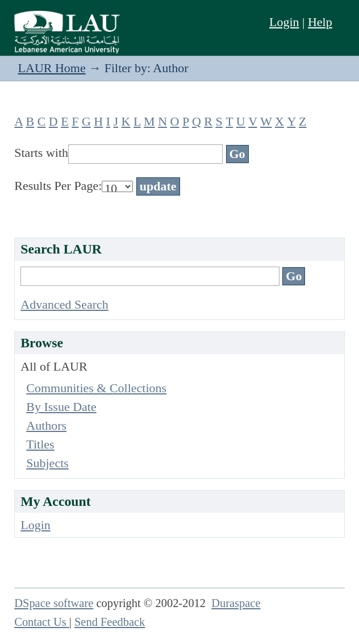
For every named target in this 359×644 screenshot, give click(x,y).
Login (284, 22)
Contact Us (42, 622)
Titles (40, 444)
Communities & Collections (96, 388)
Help (320, 22)
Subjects (47, 463)
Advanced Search (64, 304)
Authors (46, 425)
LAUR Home (52, 68)
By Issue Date (61, 407)
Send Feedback (110, 622)
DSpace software (54, 603)
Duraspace (236, 603)
